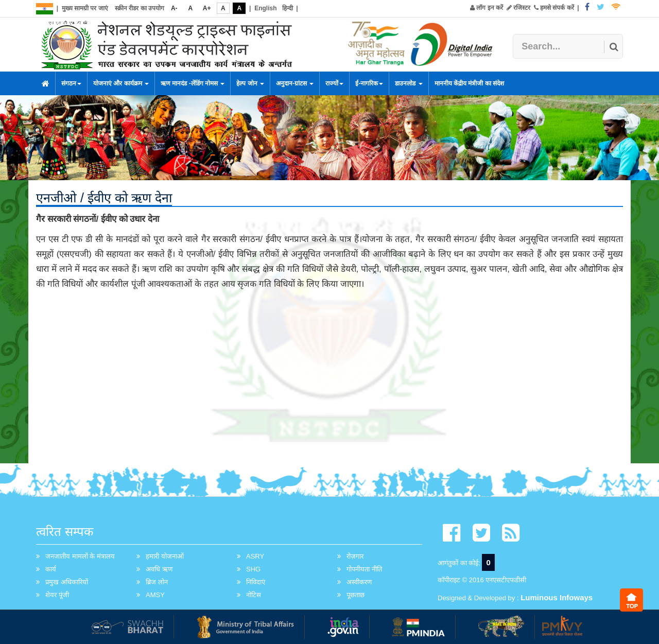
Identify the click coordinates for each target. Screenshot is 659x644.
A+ (207, 8)
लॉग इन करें (487, 8)
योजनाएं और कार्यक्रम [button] (121, 83)
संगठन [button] (71, 83)
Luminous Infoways (557, 597)
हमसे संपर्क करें (554, 8)
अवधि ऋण (159, 569)
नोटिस (254, 595)
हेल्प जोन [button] (250, 83)
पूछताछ (355, 595)
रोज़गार (355, 556)
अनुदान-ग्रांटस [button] (295, 83)
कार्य (51, 569)
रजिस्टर (518, 8)
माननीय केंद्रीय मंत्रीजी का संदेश (469, 83)
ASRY (255, 556)
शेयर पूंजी (57, 595)
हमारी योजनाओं (165, 556)
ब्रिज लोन (157, 582)
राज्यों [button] (334, 83)
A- (174, 8)
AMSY (155, 595)
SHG (253, 569)
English (265, 8)
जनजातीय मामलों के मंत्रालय (80, 556)
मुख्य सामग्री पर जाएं (85, 8)
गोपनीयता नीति (364, 569)
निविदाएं (256, 582)
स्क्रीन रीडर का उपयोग (140, 8)
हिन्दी (288, 8)
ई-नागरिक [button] (369, 83)
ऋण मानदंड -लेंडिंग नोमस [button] (193, 83)
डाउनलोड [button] (409, 83)
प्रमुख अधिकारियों (67, 582)
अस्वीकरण (359, 582)
